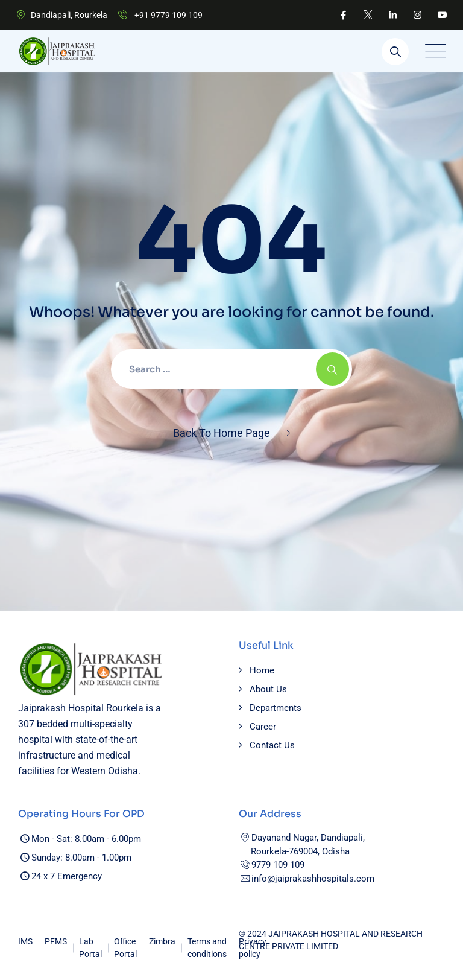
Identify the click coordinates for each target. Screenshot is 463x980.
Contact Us (272, 745)
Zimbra (162, 941)
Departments (276, 708)
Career (263, 727)
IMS (25, 941)
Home (262, 670)
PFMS (56, 941)
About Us (268, 689)
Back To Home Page (222, 433)
